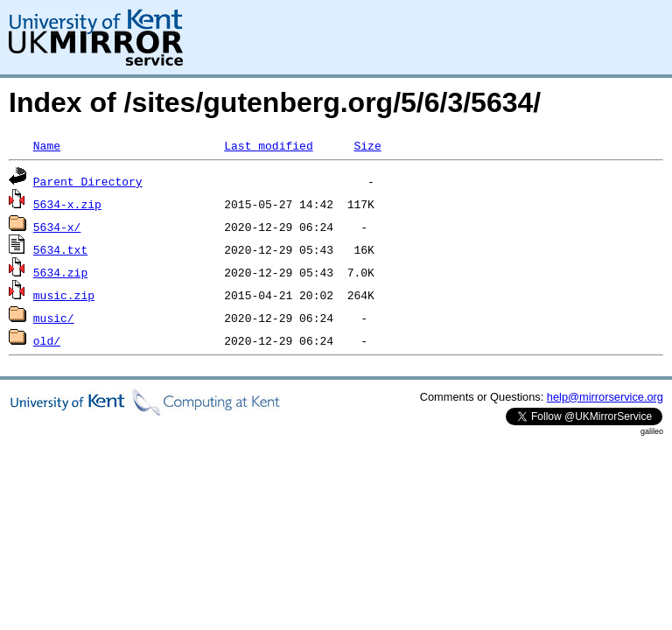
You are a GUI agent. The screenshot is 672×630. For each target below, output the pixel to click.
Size (367, 145)
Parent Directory (88, 181)
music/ (54, 318)
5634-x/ (57, 227)
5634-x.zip (67, 204)
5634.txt (60, 249)
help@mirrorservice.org (605, 397)
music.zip (64, 295)
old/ (47, 340)
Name (47, 145)
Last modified (268, 145)
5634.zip (60, 272)
